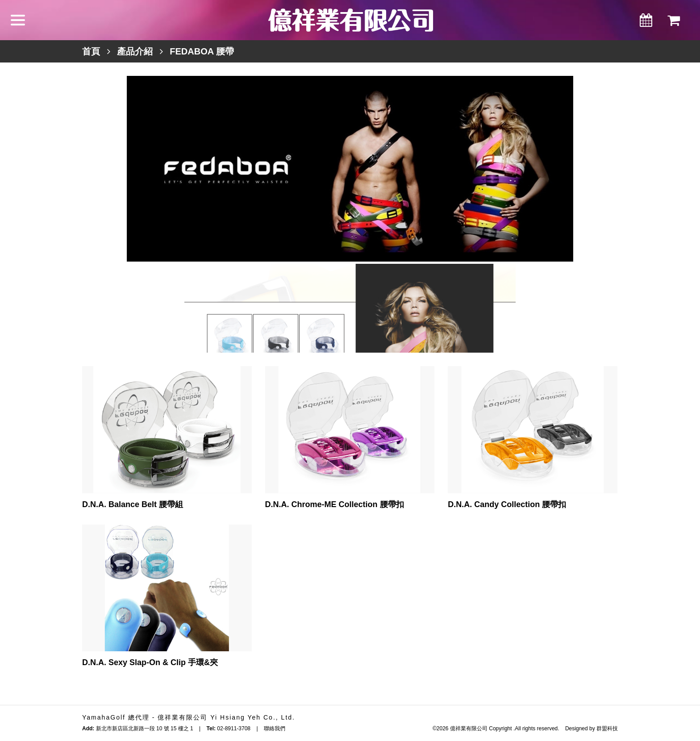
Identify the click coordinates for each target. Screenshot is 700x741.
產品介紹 (135, 51)
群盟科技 (607, 729)
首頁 (91, 51)
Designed (577, 729)
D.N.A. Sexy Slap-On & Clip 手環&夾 (150, 662)
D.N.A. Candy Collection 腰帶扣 (507, 504)
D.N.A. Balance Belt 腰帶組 (133, 504)
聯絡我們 (275, 729)
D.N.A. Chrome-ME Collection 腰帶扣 (335, 504)
